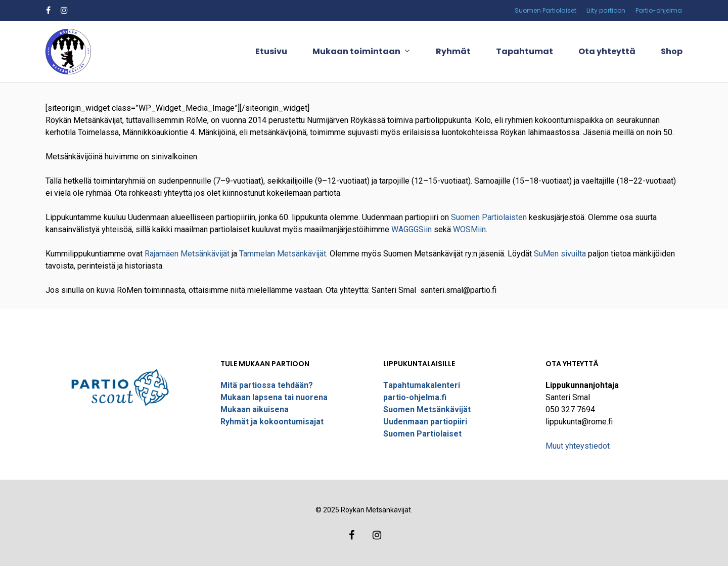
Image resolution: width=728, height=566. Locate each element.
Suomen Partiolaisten (489, 217)
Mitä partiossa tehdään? (267, 385)
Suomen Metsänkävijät (427, 409)
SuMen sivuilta (560, 254)
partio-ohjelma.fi (415, 397)
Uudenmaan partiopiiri (425, 422)
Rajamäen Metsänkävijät (187, 254)
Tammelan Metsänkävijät (283, 254)
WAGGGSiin (412, 229)
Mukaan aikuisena (255, 409)
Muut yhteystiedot (578, 446)
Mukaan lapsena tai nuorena (274, 397)
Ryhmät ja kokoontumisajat (272, 422)
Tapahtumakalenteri (422, 385)
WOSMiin (469, 229)
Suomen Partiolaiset (422, 434)
